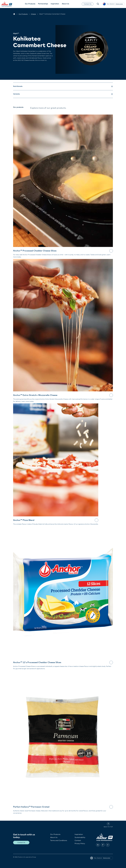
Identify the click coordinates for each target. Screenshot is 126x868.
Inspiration (79, 834)
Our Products (55, 834)
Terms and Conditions (59, 840)
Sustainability (80, 837)
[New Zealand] (14, 14)
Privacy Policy (80, 844)
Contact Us (88, 4)
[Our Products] (23, 14)
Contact (78, 840)
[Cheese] (33, 14)
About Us (54, 837)
